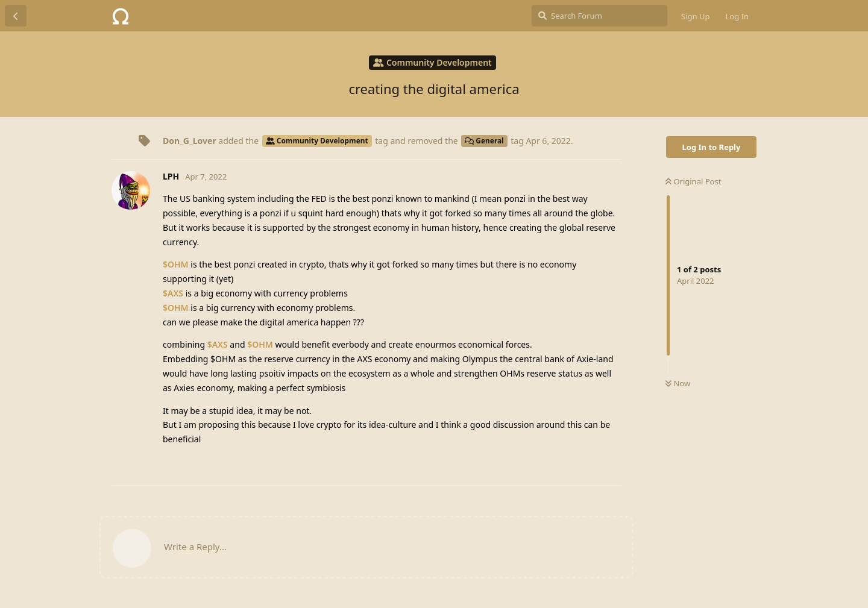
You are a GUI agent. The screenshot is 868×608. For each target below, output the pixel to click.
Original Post (693, 181)
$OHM (176, 264)
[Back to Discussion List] (16, 16)
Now (678, 383)
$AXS (173, 293)
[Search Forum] (599, 16)
